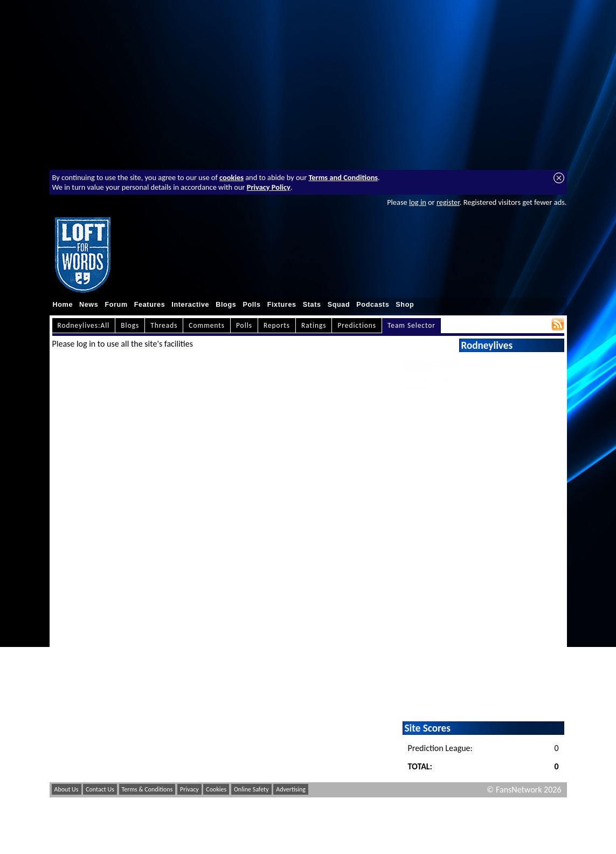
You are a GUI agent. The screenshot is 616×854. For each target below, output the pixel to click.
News (89, 305)
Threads (164, 325)
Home (63, 305)
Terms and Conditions (343, 177)
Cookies (216, 789)
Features (150, 305)
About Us (67, 789)
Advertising (291, 789)
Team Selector (411, 325)
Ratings (314, 325)
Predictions (357, 325)
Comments (207, 325)
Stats (312, 305)
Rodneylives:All (84, 325)
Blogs (226, 305)
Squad (339, 305)
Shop (405, 305)
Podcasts (373, 305)
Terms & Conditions (147, 789)
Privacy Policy (269, 187)
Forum (116, 305)
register (448, 202)
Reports (277, 325)
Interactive (190, 305)
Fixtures (282, 305)
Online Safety (251, 789)
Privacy (189, 789)
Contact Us (100, 789)
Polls (251, 305)
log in (418, 202)
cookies (231, 177)
